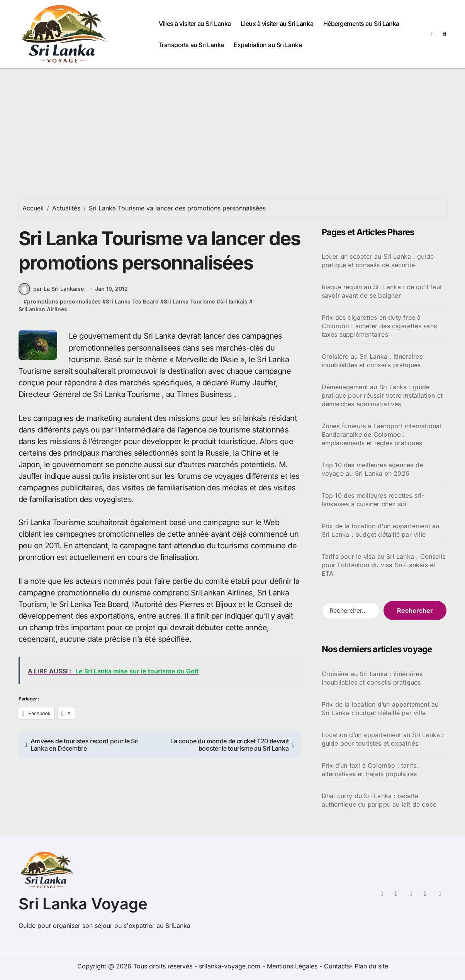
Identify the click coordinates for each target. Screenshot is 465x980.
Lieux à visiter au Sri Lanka (277, 24)
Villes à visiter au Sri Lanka (195, 24)
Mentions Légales (293, 966)
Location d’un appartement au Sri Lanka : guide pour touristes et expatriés (383, 739)
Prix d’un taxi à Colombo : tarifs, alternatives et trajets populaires (370, 770)
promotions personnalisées (64, 303)
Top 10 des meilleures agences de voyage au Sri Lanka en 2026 (372, 469)
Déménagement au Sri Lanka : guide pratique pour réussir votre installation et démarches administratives (382, 395)
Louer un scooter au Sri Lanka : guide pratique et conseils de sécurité (378, 261)
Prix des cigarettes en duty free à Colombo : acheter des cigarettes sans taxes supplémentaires (379, 326)
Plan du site (371, 966)
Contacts (337, 966)
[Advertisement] (233, 127)
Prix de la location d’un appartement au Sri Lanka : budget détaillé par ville (380, 709)
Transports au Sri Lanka (191, 45)
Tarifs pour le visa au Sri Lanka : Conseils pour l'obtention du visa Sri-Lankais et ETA (384, 565)
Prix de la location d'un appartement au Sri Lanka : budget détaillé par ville (381, 530)
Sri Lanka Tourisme (189, 303)
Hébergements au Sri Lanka (361, 24)
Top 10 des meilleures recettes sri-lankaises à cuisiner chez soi (373, 500)
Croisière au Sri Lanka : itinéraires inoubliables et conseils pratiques (372, 361)
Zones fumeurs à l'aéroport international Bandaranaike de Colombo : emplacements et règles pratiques (382, 434)
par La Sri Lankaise (51, 290)
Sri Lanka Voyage (83, 904)
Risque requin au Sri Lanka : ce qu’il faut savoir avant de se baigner (382, 291)
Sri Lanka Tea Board (132, 303)
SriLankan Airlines (43, 310)
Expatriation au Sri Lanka (268, 45)
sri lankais (234, 303)
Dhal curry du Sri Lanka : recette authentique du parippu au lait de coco (379, 800)
